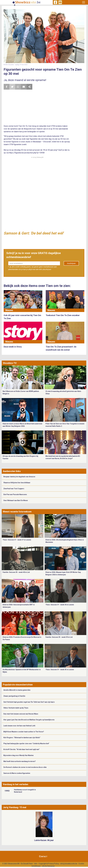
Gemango (51, 866)
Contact (43, 856)
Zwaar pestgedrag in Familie (14, 696)
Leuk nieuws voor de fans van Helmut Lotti (19, 726)
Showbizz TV (10, 363)
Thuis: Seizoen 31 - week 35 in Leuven (60, 670)
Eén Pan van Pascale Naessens (15, 494)
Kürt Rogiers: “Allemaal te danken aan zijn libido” (22, 738)
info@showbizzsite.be (69, 864)
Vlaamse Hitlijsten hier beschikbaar (17, 483)
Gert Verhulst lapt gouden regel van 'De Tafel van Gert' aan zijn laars (29, 702)
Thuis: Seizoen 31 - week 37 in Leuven (17, 540)
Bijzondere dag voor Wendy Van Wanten (19, 755)
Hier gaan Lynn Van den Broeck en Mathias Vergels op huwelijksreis (29, 720)
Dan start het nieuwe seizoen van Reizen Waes (21, 714)
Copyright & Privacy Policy (49, 864)
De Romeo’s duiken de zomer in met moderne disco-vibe (25, 767)
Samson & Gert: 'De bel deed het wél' (34, 233)
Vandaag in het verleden (16, 784)
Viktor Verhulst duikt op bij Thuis (16, 708)
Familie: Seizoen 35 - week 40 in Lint (16, 572)
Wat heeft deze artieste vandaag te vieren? (20, 761)
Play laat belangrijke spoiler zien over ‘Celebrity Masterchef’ (26, 744)
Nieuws (9, 310)
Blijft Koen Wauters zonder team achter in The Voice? (24, 732)
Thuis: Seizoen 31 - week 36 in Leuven (60, 605)
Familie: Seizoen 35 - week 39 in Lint (59, 637)
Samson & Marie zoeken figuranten (17, 773)
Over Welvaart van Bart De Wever (16, 500)
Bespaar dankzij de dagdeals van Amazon (19, 477)
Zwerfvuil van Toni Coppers (14, 489)
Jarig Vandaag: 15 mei (15, 807)
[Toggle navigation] (84, 2)
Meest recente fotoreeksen (17, 512)
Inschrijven (71, 263)
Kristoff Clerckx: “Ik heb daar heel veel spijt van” (21, 749)
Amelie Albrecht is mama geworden (17, 690)
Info (36, 864)
